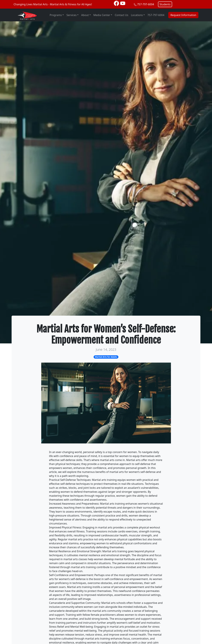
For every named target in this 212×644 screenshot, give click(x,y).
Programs (56, 15)
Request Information (183, 15)
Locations (137, 15)
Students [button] (165, 4)
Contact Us (121, 15)
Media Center (102, 15)
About (85, 15)
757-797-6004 (146, 4)
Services (71, 15)
